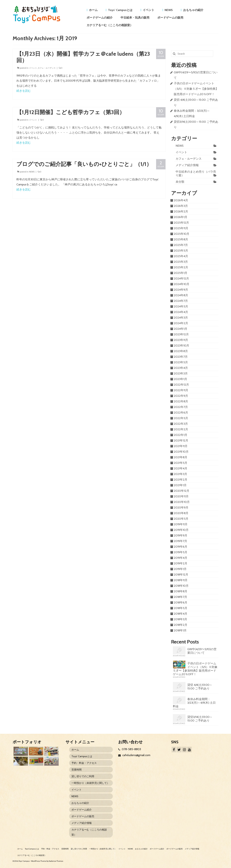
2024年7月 (181, 301)
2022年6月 (181, 413)
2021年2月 (181, 480)
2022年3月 (181, 424)
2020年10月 (182, 502)
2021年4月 (181, 468)
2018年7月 (180, 597)
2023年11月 (181, 340)
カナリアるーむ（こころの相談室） (110, 25)
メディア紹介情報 (187, 165)
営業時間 (77, 770)
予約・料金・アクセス (84, 763)
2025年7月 (181, 245)
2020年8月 (181, 513)
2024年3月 (181, 318)
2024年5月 (181, 306)
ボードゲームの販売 (170, 18)
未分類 (180, 182)
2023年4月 (181, 368)
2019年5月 (181, 552)
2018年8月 (181, 591)
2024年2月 (181, 323)
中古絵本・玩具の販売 (135, 18)
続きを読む (24, 91)
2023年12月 (181, 334)
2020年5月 (181, 519)
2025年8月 (181, 239)
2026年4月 (181, 200)
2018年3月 (180, 619)
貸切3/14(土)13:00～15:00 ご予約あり (200, 719)
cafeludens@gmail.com (134, 755)
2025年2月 (181, 267)
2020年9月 (181, 508)
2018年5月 (181, 608)
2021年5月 (181, 463)
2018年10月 (181, 586)
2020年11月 (181, 496)
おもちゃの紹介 (193, 10)
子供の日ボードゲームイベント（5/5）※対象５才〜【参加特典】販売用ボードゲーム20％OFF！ (196, 89)
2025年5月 (181, 251)
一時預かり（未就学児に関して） (90, 783)
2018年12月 (181, 575)
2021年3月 (180, 474)
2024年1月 (181, 329)
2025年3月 (181, 262)
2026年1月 (181, 217)
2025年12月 (181, 223)
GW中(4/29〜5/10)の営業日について (202, 651)
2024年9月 (181, 290)
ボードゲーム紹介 (82, 810)
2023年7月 (181, 357)
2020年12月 (182, 491)
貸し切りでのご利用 (83, 776)
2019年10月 (181, 530)
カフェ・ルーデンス (47, 68)
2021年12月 (181, 440)
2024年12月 (181, 278)
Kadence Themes (56, 861)
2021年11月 (181, 446)
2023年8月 (181, 351)
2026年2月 (181, 211)
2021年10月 (181, 452)
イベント (149, 10)
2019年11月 (181, 524)
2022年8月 (181, 401)
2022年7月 (181, 407)
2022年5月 (181, 418)
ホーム (93, 10)
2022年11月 (181, 390)
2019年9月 (181, 535)
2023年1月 (180, 379)
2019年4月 (181, 558)
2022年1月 (181, 435)
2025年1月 (181, 273)
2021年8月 (181, 457)
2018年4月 (181, 614)
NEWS (169, 10)
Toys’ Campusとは (120, 10)
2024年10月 (182, 284)
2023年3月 (181, 373)
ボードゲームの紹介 (100, 18)
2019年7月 (180, 541)
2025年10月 (182, 234)
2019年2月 (181, 563)
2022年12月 (181, 385)
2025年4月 (181, 256)
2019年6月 (181, 547)
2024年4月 (181, 312)
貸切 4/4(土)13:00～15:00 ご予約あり (200, 687)
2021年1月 (180, 485)
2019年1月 (180, 569)
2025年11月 (181, 228)
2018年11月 (181, 580)
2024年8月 (181, 295)
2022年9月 (181, 396)
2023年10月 (181, 346)
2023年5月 (181, 362)
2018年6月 (181, 602)
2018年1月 (180, 630)
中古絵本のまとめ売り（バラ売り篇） (196, 173)
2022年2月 (181, 429)
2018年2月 (181, 625)
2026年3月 (181, 206)
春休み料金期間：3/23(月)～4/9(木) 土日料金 (194, 703)
